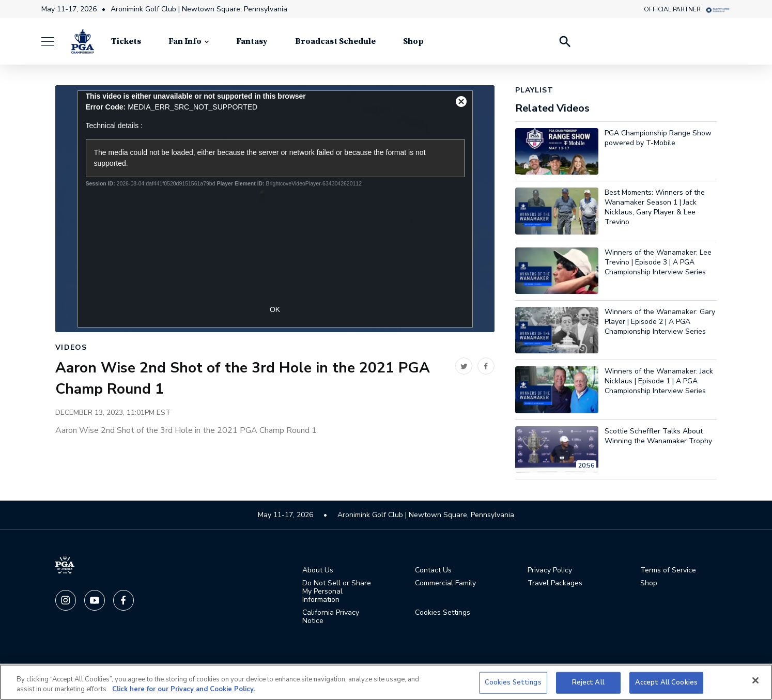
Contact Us (433, 570)
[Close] (755, 680)
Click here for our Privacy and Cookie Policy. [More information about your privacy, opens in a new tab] (183, 689)
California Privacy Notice (331, 617)
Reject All (588, 682)
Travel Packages (555, 583)
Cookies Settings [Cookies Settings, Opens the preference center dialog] (513, 682)
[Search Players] (564, 41)
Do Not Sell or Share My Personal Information (337, 592)
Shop (649, 583)
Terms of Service (668, 570)
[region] (386, 682)
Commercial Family (445, 583)
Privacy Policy (550, 570)
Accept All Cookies (666, 682)
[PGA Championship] (83, 41)
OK (275, 309)
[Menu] (53, 42)
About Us (318, 570)
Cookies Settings (443, 612)
